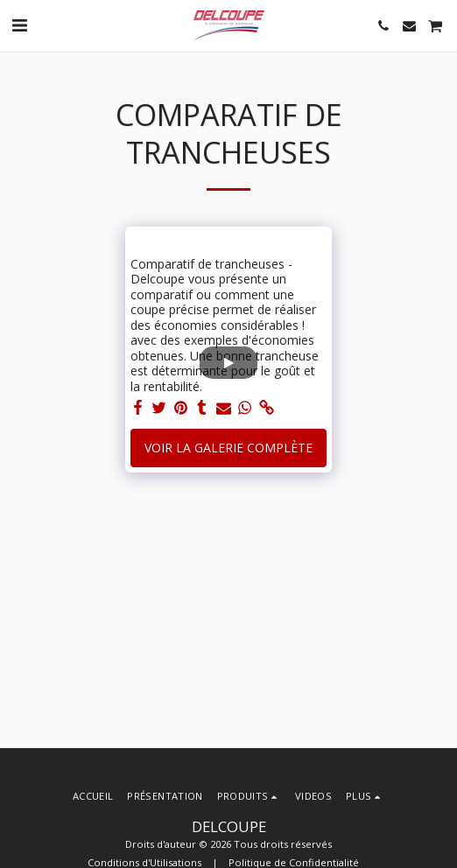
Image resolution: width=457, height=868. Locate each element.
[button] (19, 25)
